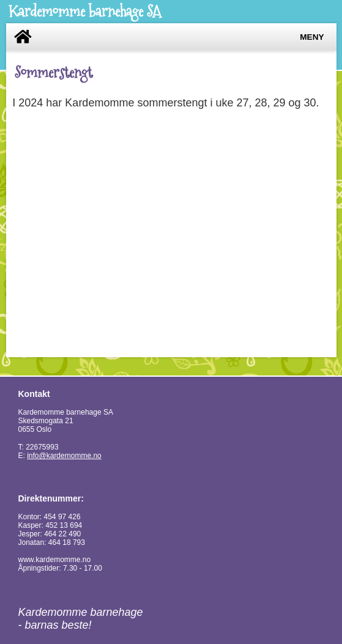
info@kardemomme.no (64, 456)
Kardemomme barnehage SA (85, 11)
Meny (312, 37)
